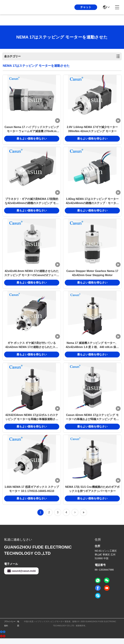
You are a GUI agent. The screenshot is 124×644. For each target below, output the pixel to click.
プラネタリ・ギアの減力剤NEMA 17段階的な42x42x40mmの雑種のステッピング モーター (32, 203)
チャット (86, 7)
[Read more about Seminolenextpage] (75, 518)
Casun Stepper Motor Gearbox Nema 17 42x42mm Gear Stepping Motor (92, 276)
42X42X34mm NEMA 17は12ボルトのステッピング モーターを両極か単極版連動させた (32, 422)
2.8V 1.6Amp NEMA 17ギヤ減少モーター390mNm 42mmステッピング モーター (92, 130)
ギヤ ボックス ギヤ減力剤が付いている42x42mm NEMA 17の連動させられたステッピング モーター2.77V (32, 349)
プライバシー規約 (10, 629)
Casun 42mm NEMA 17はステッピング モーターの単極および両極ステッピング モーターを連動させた (92, 422)
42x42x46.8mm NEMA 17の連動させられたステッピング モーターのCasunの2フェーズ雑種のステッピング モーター (32, 276)
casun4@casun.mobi (21, 577)
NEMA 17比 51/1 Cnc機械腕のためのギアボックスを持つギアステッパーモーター (92, 495)
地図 (18, 629)
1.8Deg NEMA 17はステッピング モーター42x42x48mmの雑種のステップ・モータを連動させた (92, 203)
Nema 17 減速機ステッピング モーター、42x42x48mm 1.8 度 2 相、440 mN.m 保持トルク (92, 349)
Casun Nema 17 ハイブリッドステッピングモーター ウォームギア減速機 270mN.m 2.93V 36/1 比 (32, 130)
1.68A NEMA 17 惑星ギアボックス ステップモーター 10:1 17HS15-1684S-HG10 (32, 495)
